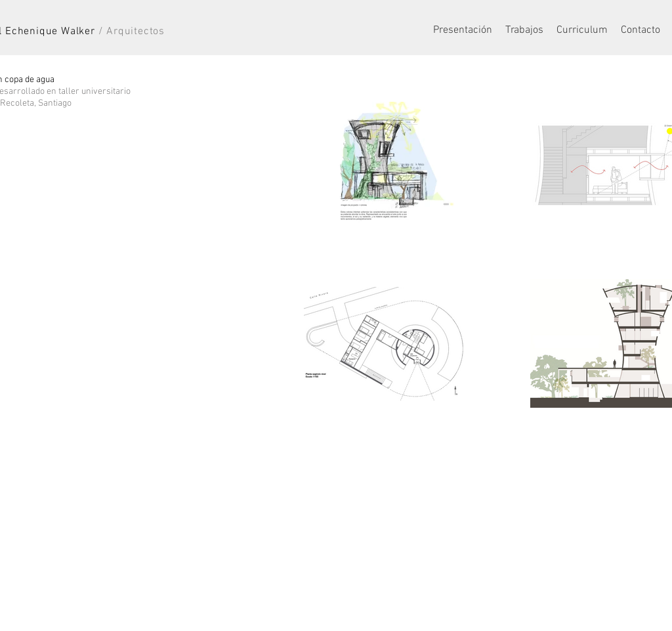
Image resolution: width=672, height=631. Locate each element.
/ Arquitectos (132, 32)
